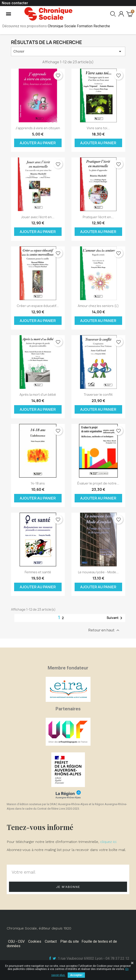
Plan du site (70, 941)
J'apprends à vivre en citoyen (38, 128)
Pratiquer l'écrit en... (98, 217)
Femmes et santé (38, 572)
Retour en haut (104, 630)
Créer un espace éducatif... (38, 306)
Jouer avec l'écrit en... (38, 217)
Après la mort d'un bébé (38, 395)
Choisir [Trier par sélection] (68, 51)
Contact (51, 941)
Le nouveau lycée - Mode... (98, 572)
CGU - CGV (16, 941)
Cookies (35, 941)
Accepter (76, 975)
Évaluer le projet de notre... (98, 483)
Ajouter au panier (38, 143)
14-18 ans (38, 483)
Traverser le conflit (98, 395)
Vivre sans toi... (98, 128)
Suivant (115, 618)
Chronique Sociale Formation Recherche (79, 26)
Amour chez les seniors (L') (98, 306)
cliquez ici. (109, 842)
